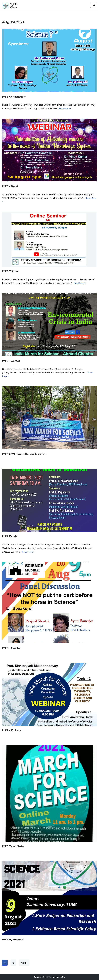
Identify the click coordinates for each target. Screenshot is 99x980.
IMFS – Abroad (11, 361)
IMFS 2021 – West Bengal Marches (24, 454)
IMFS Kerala (10, 537)
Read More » (65, 108)
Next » (24, 963)
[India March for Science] (11, 5)
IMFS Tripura (10, 271)
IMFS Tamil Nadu (13, 846)
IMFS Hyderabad (13, 940)
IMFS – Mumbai (12, 648)
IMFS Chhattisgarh (14, 97)
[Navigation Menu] (94, 5)
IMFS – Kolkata (12, 731)
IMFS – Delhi (10, 186)
